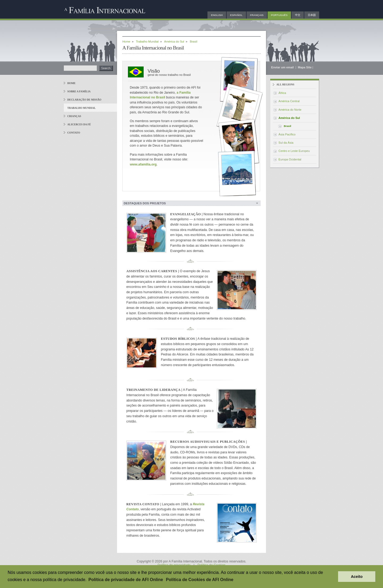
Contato (74, 133)
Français (257, 15)
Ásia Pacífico (287, 134)
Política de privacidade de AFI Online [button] (126, 580)
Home (71, 83)
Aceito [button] (357, 577)
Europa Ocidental (290, 159)
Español (236, 15)
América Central (289, 101)
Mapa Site (305, 67)
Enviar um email (283, 67)
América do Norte (290, 110)
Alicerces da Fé (79, 124)
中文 (298, 15)
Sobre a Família (79, 91)
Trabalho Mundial (82, 108)
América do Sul (174, 42)
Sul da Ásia (286, 143)
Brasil (288, 126)
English (217, 15)
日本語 (312, 15)
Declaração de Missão (84, 100)
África (282, 93)
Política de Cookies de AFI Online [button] (200, 580)
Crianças (74, 116)
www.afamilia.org (143, 164)
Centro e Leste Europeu (294, 151)
